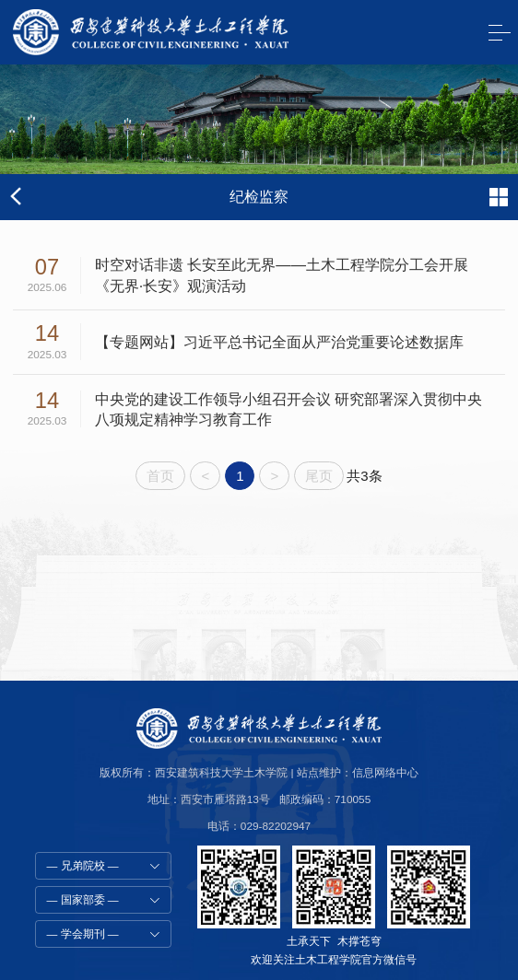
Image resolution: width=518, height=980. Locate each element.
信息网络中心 (385, 773)
